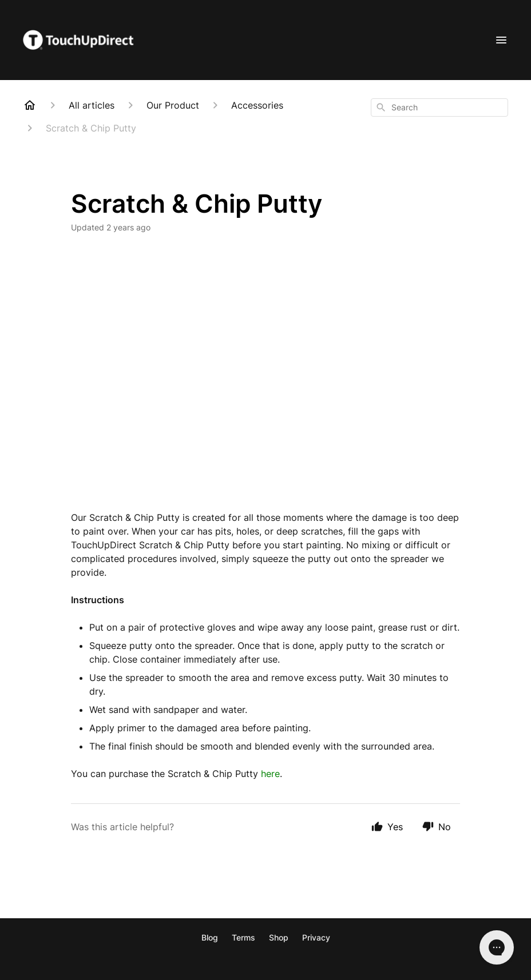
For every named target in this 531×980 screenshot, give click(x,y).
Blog (210, 937)
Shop (279, 937)
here (270, 774)
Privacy (316, 937)
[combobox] (439, 107)
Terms (243, 937)
